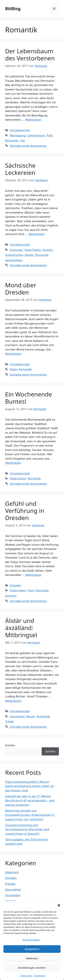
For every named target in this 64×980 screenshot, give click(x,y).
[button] (59, 905)
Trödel (9, 721)
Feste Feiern (33, 250)
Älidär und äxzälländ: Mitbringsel (21, 628)
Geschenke (17, 716)
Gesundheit (13, 889)
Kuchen (48, 250)
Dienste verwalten (31, 940)
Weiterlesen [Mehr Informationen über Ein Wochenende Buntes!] (13, 463)
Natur (13, 369)
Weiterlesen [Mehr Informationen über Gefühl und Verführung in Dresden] (33, 575)
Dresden (15, 585)
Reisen (29, 255)
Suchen (10, 745)
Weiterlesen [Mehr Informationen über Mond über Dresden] (13, 354)
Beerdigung (18, 135)
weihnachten (14, 260)
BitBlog (13, 8)
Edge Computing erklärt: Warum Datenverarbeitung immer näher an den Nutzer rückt (29, 786)
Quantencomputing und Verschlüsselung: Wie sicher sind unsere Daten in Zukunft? (27, 829)
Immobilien (13, 895)
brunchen (16, 250)
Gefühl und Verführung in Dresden (25, 511)
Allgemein (12, 872)
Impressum (40, 976)
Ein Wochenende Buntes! (29, 398)
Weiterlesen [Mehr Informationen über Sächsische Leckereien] (37, 234)
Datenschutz (26, 976)
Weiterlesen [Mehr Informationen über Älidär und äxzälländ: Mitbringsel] (13, 701)
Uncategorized (20, 130)
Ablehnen (32, 958)
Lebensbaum (36, 135)
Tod (22, 140)
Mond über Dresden (21, 289)
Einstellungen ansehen (32, 968)
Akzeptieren (32, 949)
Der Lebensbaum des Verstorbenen (30, 55)
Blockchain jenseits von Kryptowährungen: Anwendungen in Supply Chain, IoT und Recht (30, 815)
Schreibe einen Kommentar (28, 146)
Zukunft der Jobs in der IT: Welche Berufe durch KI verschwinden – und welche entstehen (30, 800)
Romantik (12, 140)
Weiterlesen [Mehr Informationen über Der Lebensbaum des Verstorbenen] (33, 120)
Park (49, 135)
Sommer (11, 596)
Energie (10, 884)
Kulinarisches (14, 255)
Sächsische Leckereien (20, 169)
